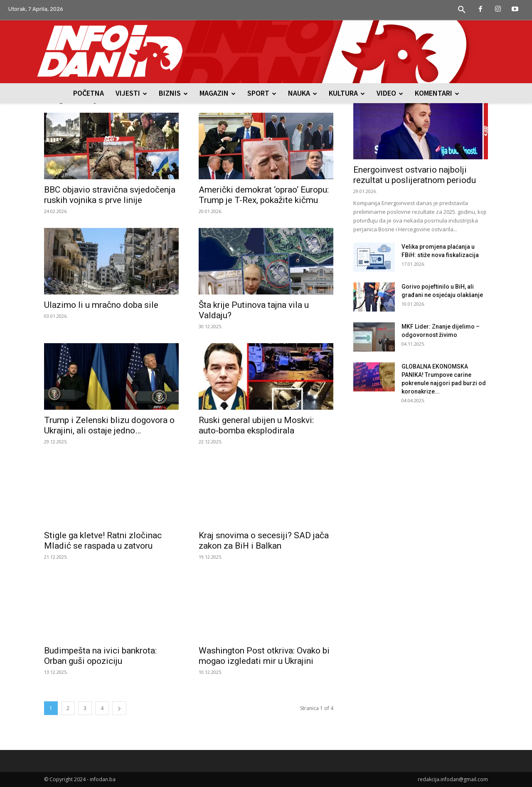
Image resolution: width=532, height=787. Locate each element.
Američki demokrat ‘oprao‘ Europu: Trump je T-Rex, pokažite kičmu (264, 195)
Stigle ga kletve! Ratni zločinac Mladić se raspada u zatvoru (103, 541)
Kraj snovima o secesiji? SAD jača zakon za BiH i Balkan (264, 541)
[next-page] (119, 708)
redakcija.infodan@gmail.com (453, 779)
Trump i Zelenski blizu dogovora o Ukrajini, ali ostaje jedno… (109, 425)
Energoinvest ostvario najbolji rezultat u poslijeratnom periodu (415, 175)
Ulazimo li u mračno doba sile (101, 305)
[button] (462, 10)
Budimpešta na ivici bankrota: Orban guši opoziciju (100, 656)
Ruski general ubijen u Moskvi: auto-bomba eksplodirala (256, 425)
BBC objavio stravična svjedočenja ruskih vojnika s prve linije (110, 195)
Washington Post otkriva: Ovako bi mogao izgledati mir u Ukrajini (264, 656)
